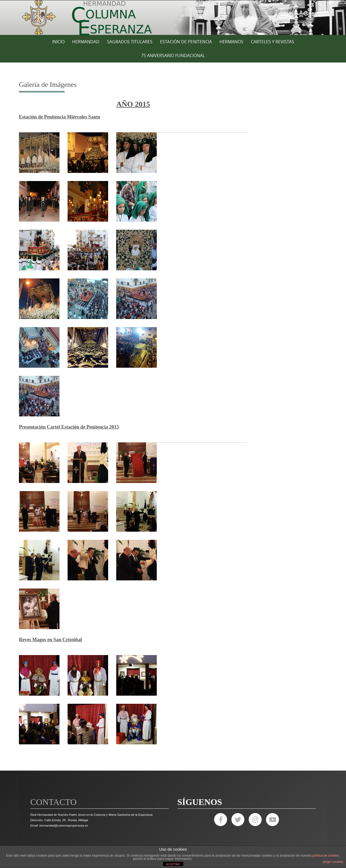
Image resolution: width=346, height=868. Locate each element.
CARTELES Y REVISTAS (272, 42)
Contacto (53, 802)
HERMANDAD (86, 42)
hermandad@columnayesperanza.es (64, 826)
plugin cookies (333, 862)
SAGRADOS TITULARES (130, 42)
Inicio (58, 42)
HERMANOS (231, 42)
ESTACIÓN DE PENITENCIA (186, 42)
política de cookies (326, 856)
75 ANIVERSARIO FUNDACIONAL (173, 55)
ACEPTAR (173, 864)
